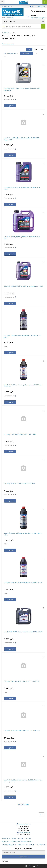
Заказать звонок (23, 824)
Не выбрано (7, 6)
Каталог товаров (23, 21)
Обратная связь (24, 832)
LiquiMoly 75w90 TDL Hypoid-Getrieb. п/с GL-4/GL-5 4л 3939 (23, 632)
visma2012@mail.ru (23, 834)
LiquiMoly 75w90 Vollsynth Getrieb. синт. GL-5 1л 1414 (22, 681)
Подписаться (24, 857)
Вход (34, 6)
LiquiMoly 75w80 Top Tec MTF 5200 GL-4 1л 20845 (20, 434)
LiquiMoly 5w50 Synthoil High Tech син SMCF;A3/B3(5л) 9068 (23, 286)
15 (41, 815)
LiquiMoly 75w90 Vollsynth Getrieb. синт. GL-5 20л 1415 (22, 731)
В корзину (10, 106)
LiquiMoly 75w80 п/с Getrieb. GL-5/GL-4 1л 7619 (19, 484)
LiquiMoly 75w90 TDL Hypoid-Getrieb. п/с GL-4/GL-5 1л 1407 (23, 582)
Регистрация (41, 6)
